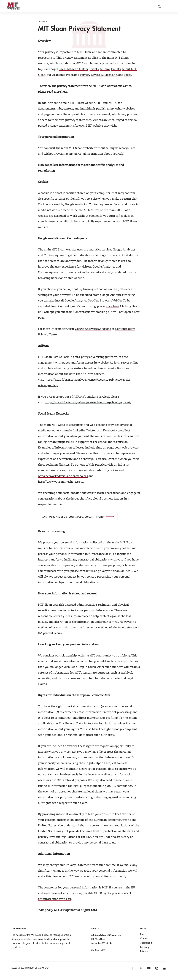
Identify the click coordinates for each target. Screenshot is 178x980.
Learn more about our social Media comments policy (73, 517)
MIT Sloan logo (9, 12)
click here (112, 306)
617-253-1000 (98, 950)
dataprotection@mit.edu (55, 899)
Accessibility (147, 943)
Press (128, 75)
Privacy (85, 75)
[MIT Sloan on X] (141, 969)
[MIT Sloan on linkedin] (164, 969)
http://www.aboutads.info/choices (95, 470)
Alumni (105, 69)
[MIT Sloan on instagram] (157, 969)
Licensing (111, 75)
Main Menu (172, 6)
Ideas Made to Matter (74, 69)
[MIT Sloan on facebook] (133, 969)
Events (94, 69)
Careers (144, 938)
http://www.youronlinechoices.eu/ (61, 482)
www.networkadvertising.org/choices (63, 476)
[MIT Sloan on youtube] (148, 970)
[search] (159, 6)
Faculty (116, 69)
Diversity (97, 75)
